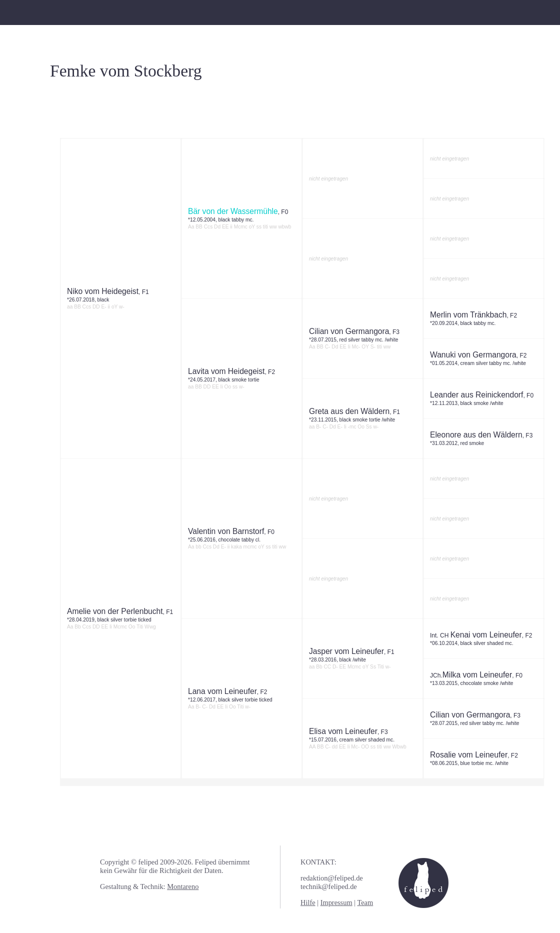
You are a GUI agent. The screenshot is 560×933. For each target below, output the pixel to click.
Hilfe (308, 902)
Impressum (336, 902)
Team (365, 902)
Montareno (183, 886)
